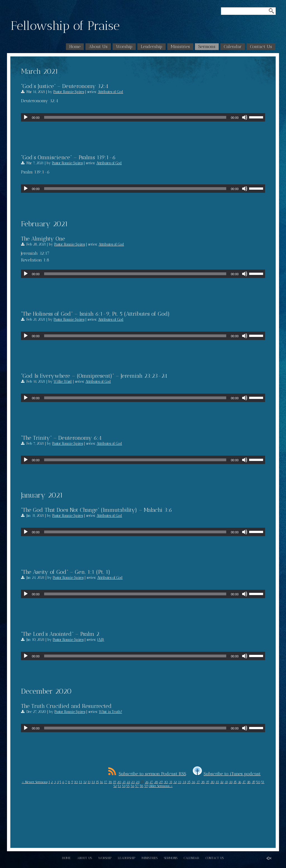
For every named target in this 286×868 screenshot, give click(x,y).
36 (193, 782)
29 (161, 782)
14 (93, 782)
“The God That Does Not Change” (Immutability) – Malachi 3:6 (96, 510)
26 (147, 782)
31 (171, 782)
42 (222, 782)
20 (119, 782)
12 (85, 782)
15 (97, 782)
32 (175, 782)
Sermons (207, 47)
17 (106, 782)
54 (124, 786)
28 (156, 782)
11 (80, 782)
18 (110, 782)
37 (198, 782)
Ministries (180, 47)
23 (133, 782)
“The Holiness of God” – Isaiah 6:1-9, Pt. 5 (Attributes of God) (95, 314)
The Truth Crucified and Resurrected (66, 706)
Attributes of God (110, 92)
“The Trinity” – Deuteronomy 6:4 (61, 438)
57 (137, 786)
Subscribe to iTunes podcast (227, 774)
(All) (101, 640)
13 (89, 782)
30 (166, 782)
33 (179, 782)
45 (235, 782)
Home (75, 47)
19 (115, 782)
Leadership (152, 47)
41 (217, 782)
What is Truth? (110, 712)
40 (212, 782)
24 (138, 782)
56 (133, 786)
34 (184, 782)
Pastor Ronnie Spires (69, 92)
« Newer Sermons (35, 782)
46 (239, 782)
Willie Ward (63, 381)
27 (151, 782)
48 (249, 782)
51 (263, 782)
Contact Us (261, 47)
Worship (124, 47)
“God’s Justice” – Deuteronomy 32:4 (65, 86)
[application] (143, 117)
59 (146, 786)
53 (119, 786)
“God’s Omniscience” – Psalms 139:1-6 (68, 157)
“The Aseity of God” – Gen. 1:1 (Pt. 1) (66, 572)
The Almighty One (43, 239)
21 (124, 782)
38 (203, 782)
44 (231, 782)
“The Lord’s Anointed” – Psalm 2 (60, 634)
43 (226, 782)
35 (189, 782)
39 (207, 782)
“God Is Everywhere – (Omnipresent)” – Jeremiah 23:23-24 (94, 376)
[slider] (135, 117)
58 (141, 786)
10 (76, 782)
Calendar (233, 47)
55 (128, 786)
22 (128, 782)
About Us (98, 47)
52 (115, 786)
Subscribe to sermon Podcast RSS (147, 774)
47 (244, 782)
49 (253, 782)
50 (258, 782)
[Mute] (245, 117)
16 (101, 782)
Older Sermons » (161, 786)
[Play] (26, 117)
